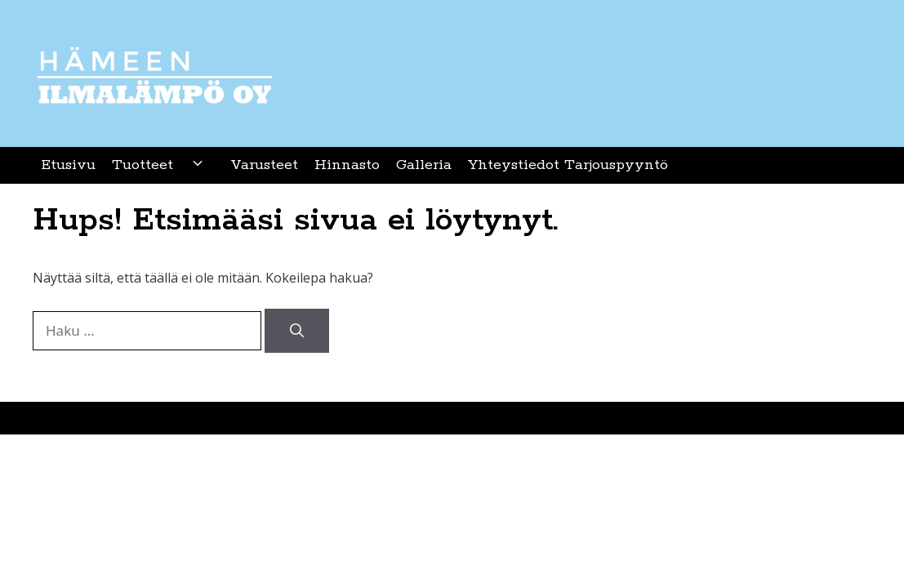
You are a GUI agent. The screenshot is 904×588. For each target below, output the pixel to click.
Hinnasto (347, 165)
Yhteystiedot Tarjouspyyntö (568, 165)
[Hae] (297, 331)
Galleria (424, 165)
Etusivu (68, 165)
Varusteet (264, 165)
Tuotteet (163, 165)
